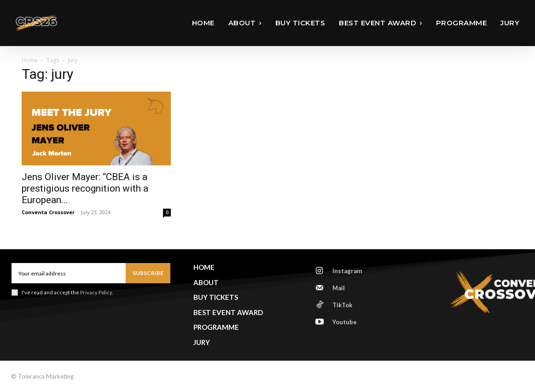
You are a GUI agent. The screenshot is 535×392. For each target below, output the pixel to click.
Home (30, 60)
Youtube (345, 322)
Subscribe (148, 273)
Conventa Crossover (48, 212)
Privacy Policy (96, 292)
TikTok (342, 305)
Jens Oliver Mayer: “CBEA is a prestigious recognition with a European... (85, 188)
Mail (339, 288)
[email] (69, 273)
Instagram (347, 271)
